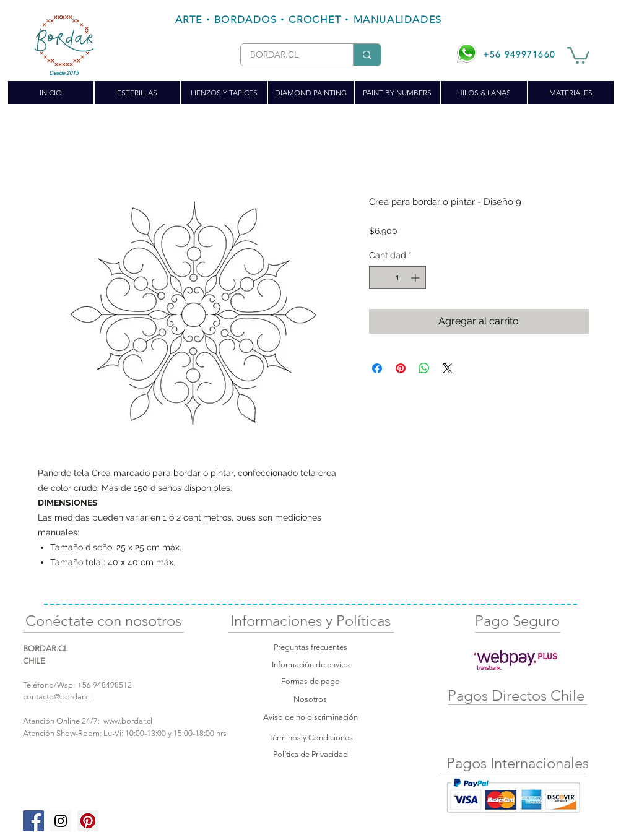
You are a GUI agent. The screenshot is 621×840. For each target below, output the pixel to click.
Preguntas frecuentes (310, 647)
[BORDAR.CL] (287, 55)
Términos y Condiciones (311, 738)
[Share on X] (448, 368)
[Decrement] (379, 278)
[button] (578, 54)
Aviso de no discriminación (310, 717)
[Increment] (416, 278)
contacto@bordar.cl (57, 697)
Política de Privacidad (310, 754)
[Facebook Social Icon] (33, 821)
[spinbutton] (397, 278)
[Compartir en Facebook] (377, 368)
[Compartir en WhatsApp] (424, 368)
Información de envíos (311, 665)
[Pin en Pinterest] (401, 368)
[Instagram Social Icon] (61, 821)
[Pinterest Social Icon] (88, 821)
